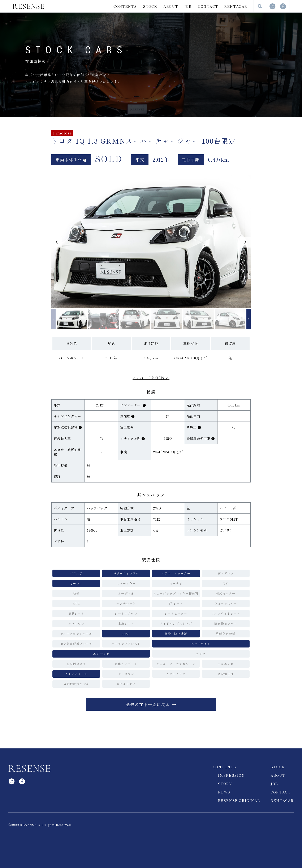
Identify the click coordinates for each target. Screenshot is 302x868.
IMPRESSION (231, 775)
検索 (260, 6)
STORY (225, 784)
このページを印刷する (151, 378)
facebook (283, 6)
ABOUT (171, 6)
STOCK (150, 6)
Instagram (272, 6)
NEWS (224, 792)
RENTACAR (236, 6)
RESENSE (28, 6)
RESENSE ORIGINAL (239, 800)
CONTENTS (125, 6)
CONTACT (208, 6)
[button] (57, 242)
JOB (188, 6)
